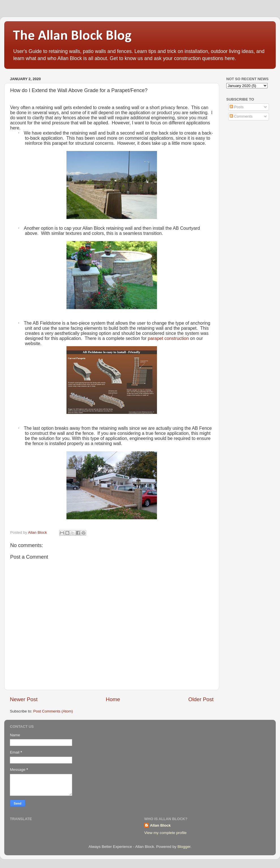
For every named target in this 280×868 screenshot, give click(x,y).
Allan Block (160, 825)
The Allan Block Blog (72, 36)
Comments (241, 116)
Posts (237, 107)
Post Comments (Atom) (53, 711)
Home (113, 699)
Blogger (184, 847)
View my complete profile (165, 833)
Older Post (201, 699)
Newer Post (24, 699)
